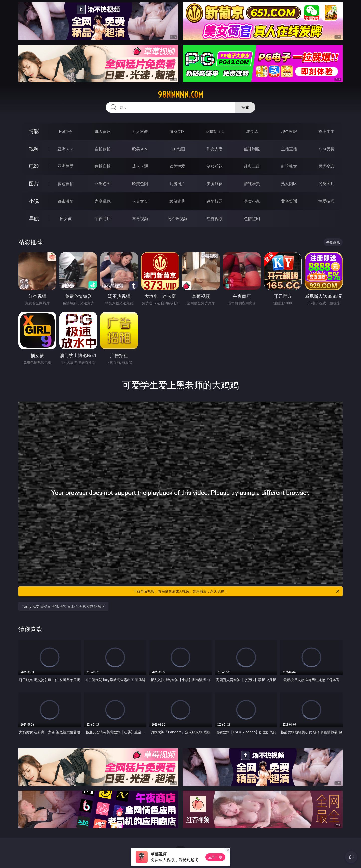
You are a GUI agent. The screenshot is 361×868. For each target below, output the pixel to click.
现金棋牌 (289, 131)
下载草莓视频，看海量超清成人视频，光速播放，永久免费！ (237, 591)
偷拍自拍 (103, 166)
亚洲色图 (103, 184)
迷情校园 (215, 201)
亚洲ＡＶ (66, 149)
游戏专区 (177, 131)
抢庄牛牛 (326, 131)
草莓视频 (140, 219)
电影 (34, 166)
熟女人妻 (215, 149)
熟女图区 (289, 184)
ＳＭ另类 (326, 149)
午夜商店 (103, 219)
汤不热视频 (177, 219)
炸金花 (252, 131)
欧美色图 (140, 184)
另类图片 (326, 184)
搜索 (245, 107)
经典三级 (252, 166)
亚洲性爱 (66, 166)
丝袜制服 (252, 149)
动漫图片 (177, 184)
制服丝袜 (215, 166)
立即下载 (215, 857)
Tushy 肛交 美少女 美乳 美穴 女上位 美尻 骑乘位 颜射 (63, 606)
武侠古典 (177, 201)
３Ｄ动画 (177, 149)
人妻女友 (140, 201)
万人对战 (140, 131)
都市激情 (66, 201)
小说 (34, 201)
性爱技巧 (326, 201)
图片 (34, 184)
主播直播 (289, 149)
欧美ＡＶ (140, 149)
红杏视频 (215, 219)
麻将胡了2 (215, 131)
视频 (34, 149)
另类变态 (326, 166)
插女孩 (66, 219)
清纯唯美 (252, 184)
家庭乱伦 (103, 201)
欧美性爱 (177, 166)
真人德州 (103, 131)
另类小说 (252, 201)
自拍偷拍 (103, 149)
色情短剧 (252, 219)
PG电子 (65, 131)
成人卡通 (140, 166)
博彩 (34, 131)
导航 (34, 218)
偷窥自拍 (66, 184)
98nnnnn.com (180, 95)
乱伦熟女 (289, 166)
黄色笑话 (289, 201)
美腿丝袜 (215, 184)
